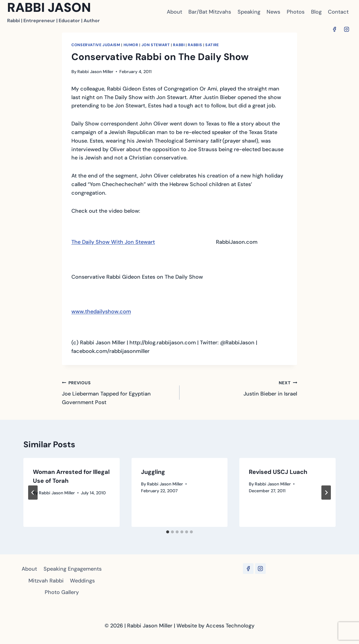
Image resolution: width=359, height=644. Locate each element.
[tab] (168, 532)
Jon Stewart (156, 45)
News (273, 12)
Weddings (82, 581)
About (174, 12)
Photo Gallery (62, 592)
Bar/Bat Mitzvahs (210, 12)
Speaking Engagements (73, 569)
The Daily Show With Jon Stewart (113, 242)
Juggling (153, 472)
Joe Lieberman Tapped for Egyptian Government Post (118, 392)
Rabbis (195, 45)
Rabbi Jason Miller (95, 72)
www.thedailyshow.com (101, 311)
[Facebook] (334, 29)
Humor (131, 45)
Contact (338, 12)
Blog (316, 12)
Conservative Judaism (96, 45)
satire (212, 45)
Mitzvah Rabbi (46, 581)
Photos (296, 12)
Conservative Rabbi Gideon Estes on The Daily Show (137, 277)
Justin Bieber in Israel (241, 388)
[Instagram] (347, 29)
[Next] (326, 493)
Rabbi (179, 45)
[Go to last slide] (33, 493)
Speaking (249, 12)
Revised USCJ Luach (278, 472)
